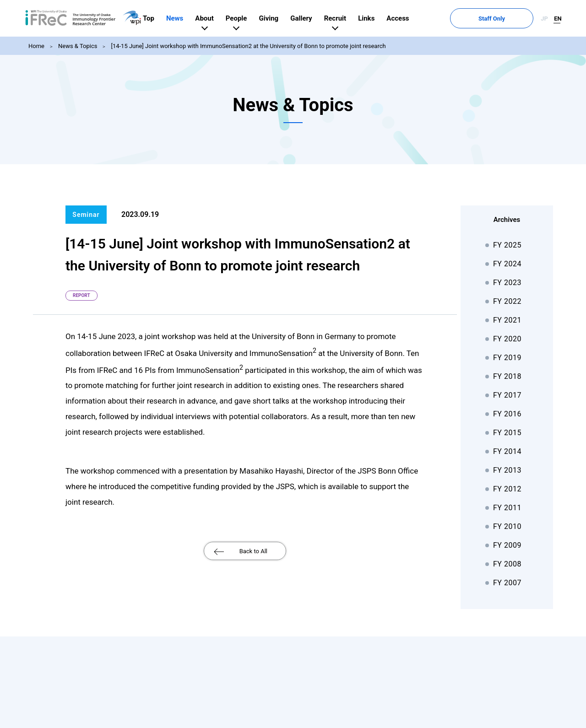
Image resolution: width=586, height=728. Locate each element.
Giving (312, 18)
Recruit (378, 18)
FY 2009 (507, 545)
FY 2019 (507, 358)
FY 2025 (507, 245)
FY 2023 (507, 283)
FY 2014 (507, 451)
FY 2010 (507, 526)
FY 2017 (507, 395)
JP (544, 19)
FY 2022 (507, 301)
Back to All (253, 551)
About (248, 18)
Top (192, 18)
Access (441, 18)
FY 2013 (507, 470)
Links (410, 18)
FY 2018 (507, 376)
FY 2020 (507, 339)
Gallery (345, 18)
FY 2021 (507, 320)
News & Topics (78, 46)
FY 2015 (507, 433)
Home (36, 46)
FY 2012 (507, 489)
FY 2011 (507, 508)
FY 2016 (507, 414)
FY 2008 (507, 564)
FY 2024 (507, 264)
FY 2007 (507, 583)
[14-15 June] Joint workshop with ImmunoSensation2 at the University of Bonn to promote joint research (248, 46)
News (218, 18)
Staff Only (513, 19)
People (280, 18)
